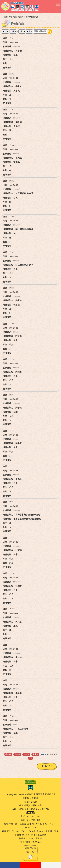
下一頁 (26, 754)
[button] (58, 4)
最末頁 (35, 754)
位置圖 (31, 813)
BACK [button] (49, 766)
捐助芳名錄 (23, 17)
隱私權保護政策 (31, 798)
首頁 (6, 17)
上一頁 (17, 754)
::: (3, 17)
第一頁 (8, 754)
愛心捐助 (13, 17)
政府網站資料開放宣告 (31, 805)
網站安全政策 (31, 802)
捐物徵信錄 (33, 17)
